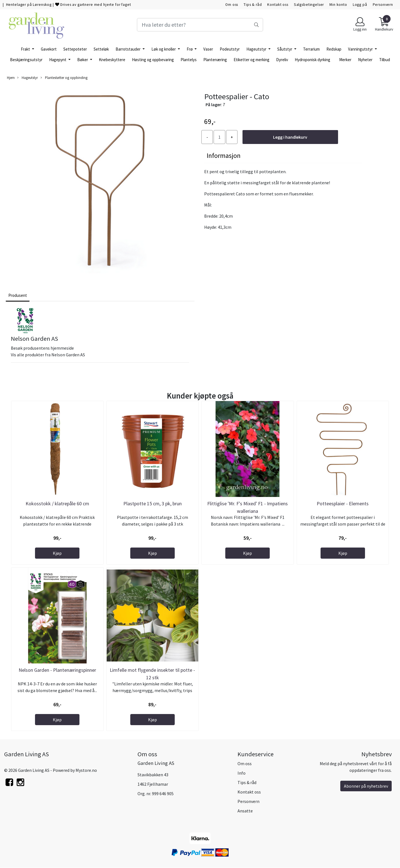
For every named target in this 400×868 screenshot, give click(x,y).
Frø (190, 49)
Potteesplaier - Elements (343, 503)
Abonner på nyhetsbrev (366, 786)
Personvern (383, 5)
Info (242, 773)
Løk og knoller (164, 49)
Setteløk (101, 49)
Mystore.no (86, 770)
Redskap (334, 49)
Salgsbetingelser (309, 5)
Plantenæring (215, 60)
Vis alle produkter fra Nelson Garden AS (48, 355)
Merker (345, 60)
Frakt (26, 49)
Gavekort (49, 49)
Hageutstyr (257, 49)
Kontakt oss (278, 5)
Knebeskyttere (112, 60)
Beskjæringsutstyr (26, 60)
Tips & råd (253, 5)
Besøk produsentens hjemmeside (42, 348)
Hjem (11, 78)
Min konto (338, 5)
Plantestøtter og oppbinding (64, 78)
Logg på (360, 5)
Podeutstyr (230, 49)
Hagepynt (58, 60)
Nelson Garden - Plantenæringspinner (57, 670)
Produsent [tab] (18, 295)
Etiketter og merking (252, 60)
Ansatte (245, 811)
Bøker (83, 60)
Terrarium (311, 49)
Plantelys (189, 60)
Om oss (232, 5)
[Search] (200, 25)
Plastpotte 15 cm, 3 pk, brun (152, 503)
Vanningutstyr (361, 49)
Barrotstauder (128, 49)
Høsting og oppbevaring (153, 60)
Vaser (208, 49)
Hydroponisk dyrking (312, 60)
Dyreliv (282, 60)
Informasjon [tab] (224, 156)
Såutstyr (285, 49)
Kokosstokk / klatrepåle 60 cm (57, 503)
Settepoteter (75, 49)
